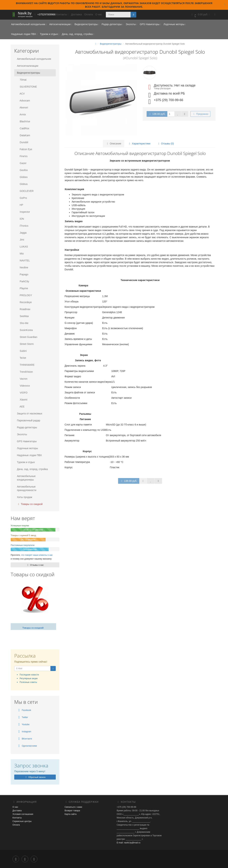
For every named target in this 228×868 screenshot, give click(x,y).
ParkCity (23, 281)
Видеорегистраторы (87, 24)
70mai (22, 80)
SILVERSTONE (27, 87)
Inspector (23, 212)
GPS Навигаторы (150, 24)
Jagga (22, 233)
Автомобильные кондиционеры (26, 478)
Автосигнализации (61, 24)
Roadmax (24, 309)
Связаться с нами (73, 807)
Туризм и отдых (50, 34)
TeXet (21, 358)
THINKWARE (26, 365)
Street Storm (25, 344)
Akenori (22, 108)
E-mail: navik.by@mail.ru (129, 843)
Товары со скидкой (30, 504)
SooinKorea (25, 330)
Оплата (89, 14)
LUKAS (22, 247)
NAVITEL (23, 261)
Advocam (23, 101)
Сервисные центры (22, 821)
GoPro (22, 198)
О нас (99, 14)
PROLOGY (24, 295)
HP (20, 205)
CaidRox (23, 128)
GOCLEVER (25, 191)
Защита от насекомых (30, 413)
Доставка (76, 14)
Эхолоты (131, 24)
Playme (22, 288)
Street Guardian (27, 337)
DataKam (24, 135)
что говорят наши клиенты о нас (37, 555)
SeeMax (23, 316)
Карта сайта (71, 814)
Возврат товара (72, 811)
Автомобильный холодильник (29, 24)
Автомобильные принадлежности (27, 488)
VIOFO (22, 393)
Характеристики (139, 144)
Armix (21, 114)
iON (20, 219)
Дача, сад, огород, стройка (78, 34)
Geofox (22, 170)
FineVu (22, 156)
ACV (21, 94)
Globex (22, 177)
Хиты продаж (25, 497)
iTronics (23, 226)
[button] (200, 15)
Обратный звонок (35, 777)
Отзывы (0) (165, 144)
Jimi (20, 240)
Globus (22, 184)
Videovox (23, 386)
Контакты (17, 818)
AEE (21, 407)
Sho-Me (23, 323)
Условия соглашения (23, 814)
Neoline (23, 267)
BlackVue (24, 121)
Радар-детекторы (112, 24)
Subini (22, 351)
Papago (23, 274)
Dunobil (23, 142)
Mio (20, 254)
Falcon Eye (25, 149)
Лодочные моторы (175, 24)
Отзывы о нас (35, 565)
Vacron (22, 379)
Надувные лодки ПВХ (24, 34)
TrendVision (25, 372)
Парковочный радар (29, 420)
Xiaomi (22, 400)
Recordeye (24, 302)
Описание (113, 144)
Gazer (22, 163)
